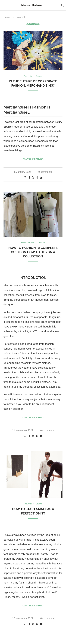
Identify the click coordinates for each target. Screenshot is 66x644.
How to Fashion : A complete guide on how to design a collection (33, 252)
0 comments (45, 172)
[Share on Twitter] (33, 177)
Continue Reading (33, 159)
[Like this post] (25, 177)
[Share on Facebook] (29, 177)
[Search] (62, 5)
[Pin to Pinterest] (37, 177)
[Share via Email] (41, 177)
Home (7, 17)
